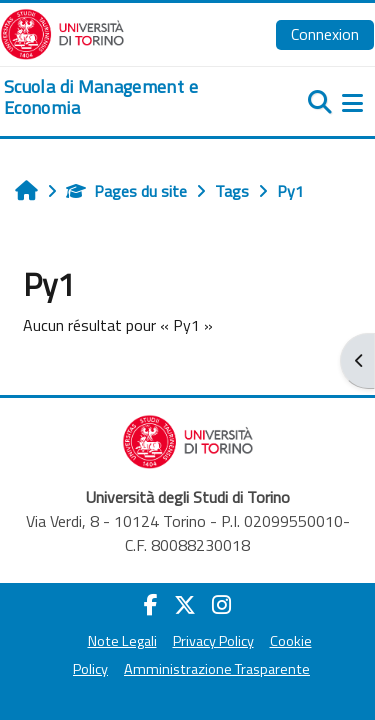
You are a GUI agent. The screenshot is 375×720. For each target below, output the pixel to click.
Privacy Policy (213, 641)
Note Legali (122, 641)
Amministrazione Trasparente (217, 669)
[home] (125, 97)
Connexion (325, 34)
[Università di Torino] (62, 32)
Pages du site (126, 191)
